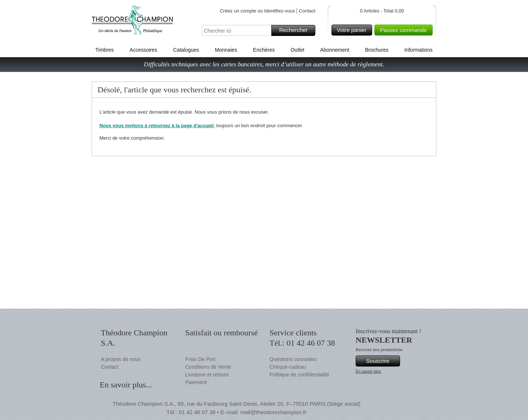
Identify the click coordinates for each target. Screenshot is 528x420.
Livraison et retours (207, 375)
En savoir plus (368, 371)
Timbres (104, 50)
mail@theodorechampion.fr (273, 412)
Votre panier (354, 30)
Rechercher (296, 30)
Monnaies (226, 50)
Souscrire (382, 361)
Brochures (377, 50)
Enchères (264, 50)
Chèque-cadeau (288, 367)
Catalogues (186, 50)
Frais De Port (200, 359)
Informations (419, 50)
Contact (307, 11)
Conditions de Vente (208, 367)
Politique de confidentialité (299, 375)
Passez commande (405, 30)
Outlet (297, 50)
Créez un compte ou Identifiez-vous (258, 11)
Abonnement (335, 50)
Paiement (196, 382)
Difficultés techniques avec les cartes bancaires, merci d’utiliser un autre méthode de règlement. (264, 64)
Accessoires (143, 50)
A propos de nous (121, 359)
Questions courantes (293, 359)
